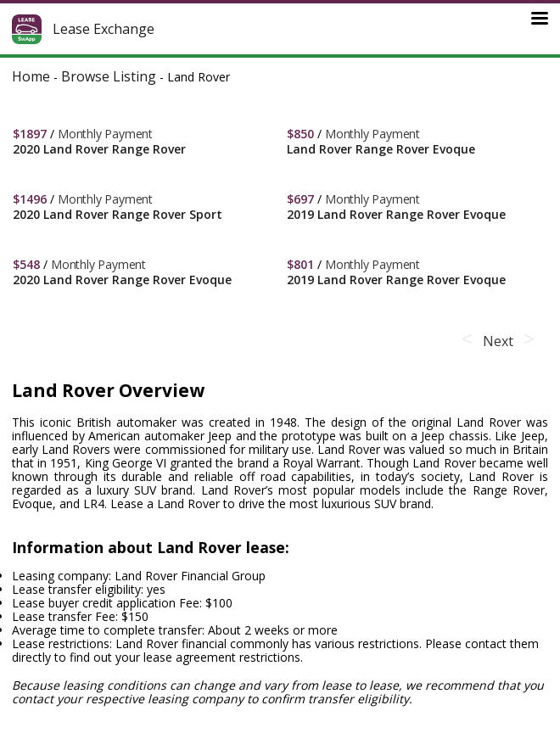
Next (498, 341)
